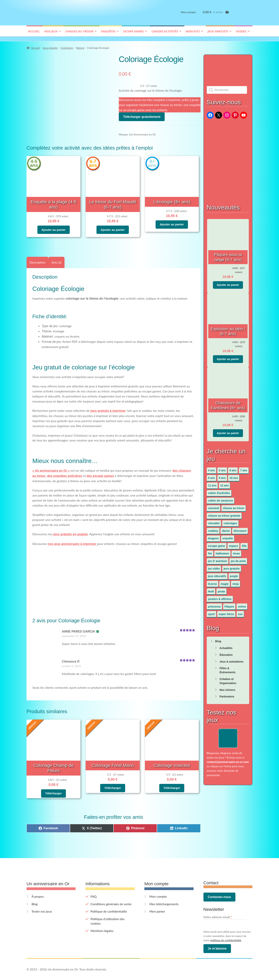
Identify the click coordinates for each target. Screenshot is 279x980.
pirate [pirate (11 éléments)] (221, 590)
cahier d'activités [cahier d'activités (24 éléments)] (219, 491)
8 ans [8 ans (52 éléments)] (212, 476)
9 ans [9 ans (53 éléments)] (222, 476)
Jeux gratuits (218, 34)
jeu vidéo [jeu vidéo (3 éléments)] (214, 567)
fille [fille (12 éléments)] (244, 544)
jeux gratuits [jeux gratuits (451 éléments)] (232, 567)
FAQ (93, 885)
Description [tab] (37, 258)
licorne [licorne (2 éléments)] (213, 582)
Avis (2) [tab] (56, 258)
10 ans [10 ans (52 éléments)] (234, 476)
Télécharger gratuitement (142, 115)
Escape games (133, 34)
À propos (38, 885)
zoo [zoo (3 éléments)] (240, 612)
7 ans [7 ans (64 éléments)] (244, 469)
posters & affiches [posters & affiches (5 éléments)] (220, 597)
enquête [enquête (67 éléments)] (228, 537)
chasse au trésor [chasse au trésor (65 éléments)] (234, 506)
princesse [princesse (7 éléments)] (214, 605)
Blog (218, 640)
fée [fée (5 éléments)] (210, 552)
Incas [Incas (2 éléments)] (236, 552)
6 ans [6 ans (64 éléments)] (233, 469)
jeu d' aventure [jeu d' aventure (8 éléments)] (218, 559)
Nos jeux (51, 34)
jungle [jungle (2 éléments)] (234, 574)
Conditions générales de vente (111, 893)
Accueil (34, 34)
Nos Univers (227, 688)
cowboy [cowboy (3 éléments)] (213, 529)
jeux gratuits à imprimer (108, 407)
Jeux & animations (232, 660)
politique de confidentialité (226, 929)
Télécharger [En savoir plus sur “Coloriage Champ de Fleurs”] (53, 782)
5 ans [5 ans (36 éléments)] (222, 469)
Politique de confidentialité (109, 900)
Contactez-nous (219, 886)
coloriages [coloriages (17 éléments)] (230, 521)
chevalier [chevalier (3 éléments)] (214, 521)
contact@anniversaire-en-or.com (228, 766)
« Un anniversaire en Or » (51, 466)
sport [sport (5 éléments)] (211, 612)
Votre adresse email (218, 905)
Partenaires (227, 695)
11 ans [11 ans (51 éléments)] (212, 484)
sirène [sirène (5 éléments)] (242, 605)
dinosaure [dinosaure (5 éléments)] (240, 529)
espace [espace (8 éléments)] (233, 544)
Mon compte (188, 15)
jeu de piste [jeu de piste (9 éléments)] (238, 559)
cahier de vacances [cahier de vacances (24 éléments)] (220, 499)
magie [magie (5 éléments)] (225, 582)
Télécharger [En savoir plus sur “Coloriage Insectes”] (172, 782)
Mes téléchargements (164, 893)
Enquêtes (108, 34)
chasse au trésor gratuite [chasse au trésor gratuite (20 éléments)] (224, 514)
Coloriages (67, 46)
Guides (241, 34)
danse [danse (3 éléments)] (226, 529)
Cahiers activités (165, 34)
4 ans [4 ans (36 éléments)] (212, 469)
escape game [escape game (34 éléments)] (217, 544)
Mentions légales (102, 919)
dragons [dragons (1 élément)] (213, 537)
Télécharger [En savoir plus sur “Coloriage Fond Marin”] (113, 782)
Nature (80, 46)
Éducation (226, 653)
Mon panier (157, 900)
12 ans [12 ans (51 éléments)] (225, 484)
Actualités (226, 646)
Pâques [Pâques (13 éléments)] (229, 605)
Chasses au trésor (79, 34)
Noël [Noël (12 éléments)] (211, 590)
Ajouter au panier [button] (53, 221)
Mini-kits (193, 34)
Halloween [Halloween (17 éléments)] (222, 552)
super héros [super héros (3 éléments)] (226, 612)
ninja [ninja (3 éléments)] (236, 582)
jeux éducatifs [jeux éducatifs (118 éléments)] (217, 574)
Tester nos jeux (42, 900)
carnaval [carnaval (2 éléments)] (214, 506)
